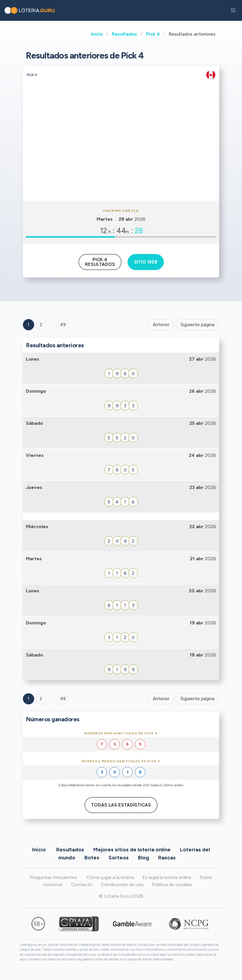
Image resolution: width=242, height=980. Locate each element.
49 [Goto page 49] (63, 699)
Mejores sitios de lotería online (132, 850)
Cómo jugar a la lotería (110, 877)
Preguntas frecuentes (53, 877)
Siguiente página (197, 325)
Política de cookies (172, 884)
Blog (143, 858)
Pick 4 (153, 34)
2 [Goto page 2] (41, 325)
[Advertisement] (121, 157)
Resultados (124, 34)
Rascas (167, 858)
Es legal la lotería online (167, 877)
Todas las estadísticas (121, 805)
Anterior (161, 325)
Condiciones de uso (122, 884)
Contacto (82, 884)
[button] (233, 10)
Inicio (97, 34)
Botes (92, 858)
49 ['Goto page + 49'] (63, 325)
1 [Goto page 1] (29, 325)
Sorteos (119, 858)
